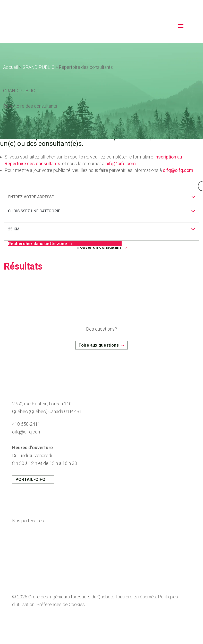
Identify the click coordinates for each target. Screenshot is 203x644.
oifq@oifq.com (121, 164)
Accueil (11, 67)
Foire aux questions (99, 345)
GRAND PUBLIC (38, 67)
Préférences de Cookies (61, 604)
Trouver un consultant (99, 247)
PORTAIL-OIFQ (30, 479)
